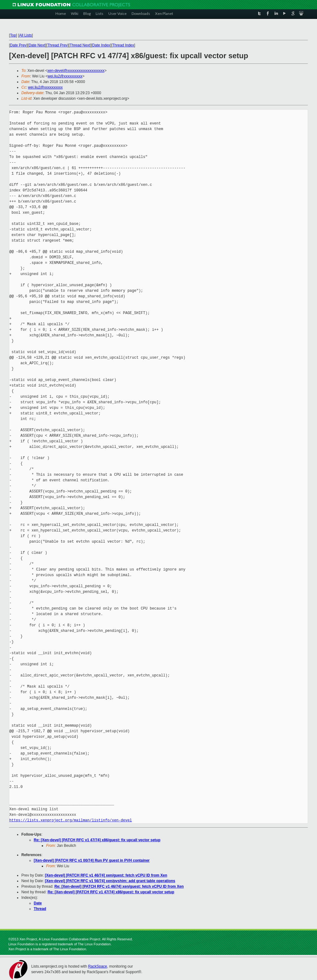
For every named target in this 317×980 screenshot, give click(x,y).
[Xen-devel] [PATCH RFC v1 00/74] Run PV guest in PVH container (92, 860)
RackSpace (97, 966)
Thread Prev (57, 45)
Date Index (101, 45)
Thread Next (80, 45)
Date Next (37, 45)
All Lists (26, 35)
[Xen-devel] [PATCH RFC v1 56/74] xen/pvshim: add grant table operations (110, 881)
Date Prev (18, 45)
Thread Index (123, 45)
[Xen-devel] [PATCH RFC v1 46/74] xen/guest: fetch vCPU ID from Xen (106, 875)
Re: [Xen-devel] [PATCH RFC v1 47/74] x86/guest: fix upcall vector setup (97, 840)
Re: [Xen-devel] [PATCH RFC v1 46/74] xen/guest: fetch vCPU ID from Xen (119, 886)
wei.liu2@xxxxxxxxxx (65, 76)
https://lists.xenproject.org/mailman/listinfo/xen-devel (71, 820)
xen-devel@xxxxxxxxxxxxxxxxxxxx (76, 71)
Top (13, 35)
